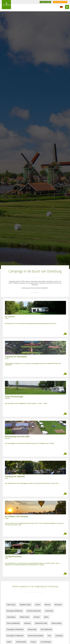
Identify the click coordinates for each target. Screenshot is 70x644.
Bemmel (48, 605)
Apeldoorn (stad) (25, 605)
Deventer (37, 617)
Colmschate (49, 611)
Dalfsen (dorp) (24, 617)
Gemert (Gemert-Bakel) (36, 636)
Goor (49, 636)
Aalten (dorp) (11, 605)
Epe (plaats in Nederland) (15, 636)
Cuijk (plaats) (11, 617)
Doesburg (27, 623)
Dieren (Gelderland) (13, 623)
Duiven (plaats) (57, 623)
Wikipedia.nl (36, 293)
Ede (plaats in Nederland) (15, 629)
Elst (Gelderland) (46, 629)
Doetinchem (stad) (41, 623)
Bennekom (58, 605)
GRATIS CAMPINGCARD (60, 2)
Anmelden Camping (45, 2)
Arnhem (38, 605)
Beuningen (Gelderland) (15, 611)
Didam (46, 617)
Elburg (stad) (32, 629)
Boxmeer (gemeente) (34, 611)
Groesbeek (59, 636)
